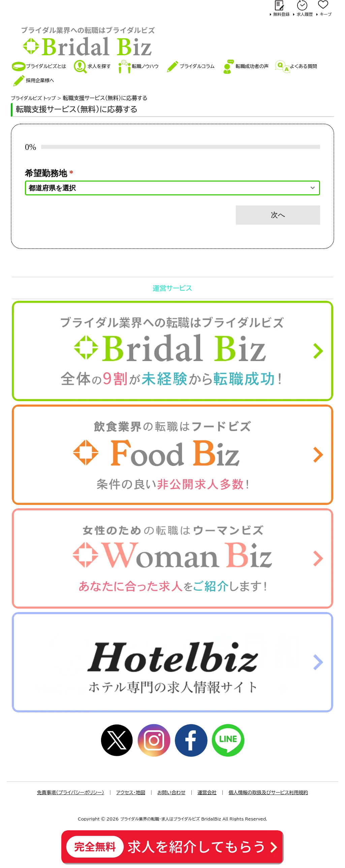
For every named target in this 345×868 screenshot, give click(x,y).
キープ (326, 14)
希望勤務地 (49, 173)
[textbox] (166, 188)
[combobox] (172, 188)
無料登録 (281, 14)
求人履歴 (305, 14)
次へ (278, 215)
